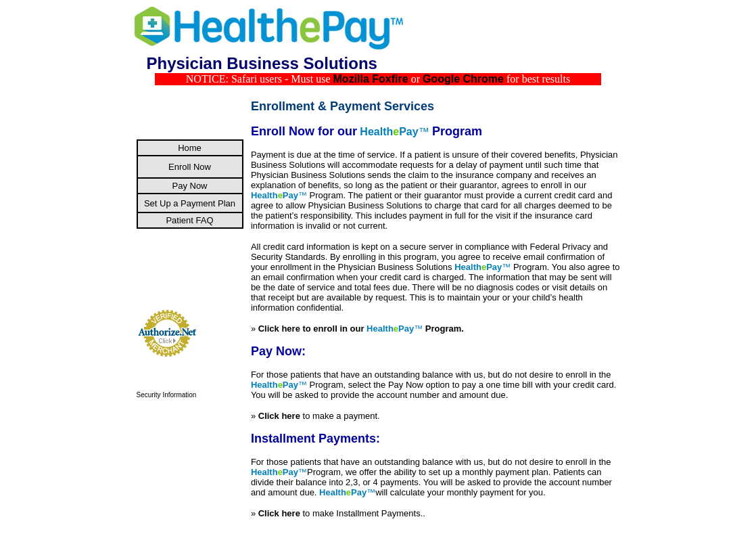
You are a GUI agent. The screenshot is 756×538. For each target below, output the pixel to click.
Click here (281, 416)
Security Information (167, 395)
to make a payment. (341, 416)
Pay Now (189, 186)
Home (190, 148)
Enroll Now (190, 167)
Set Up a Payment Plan (190, 203)
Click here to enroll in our (336, 329)
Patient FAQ (189, 220)
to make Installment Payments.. (342, 513)
